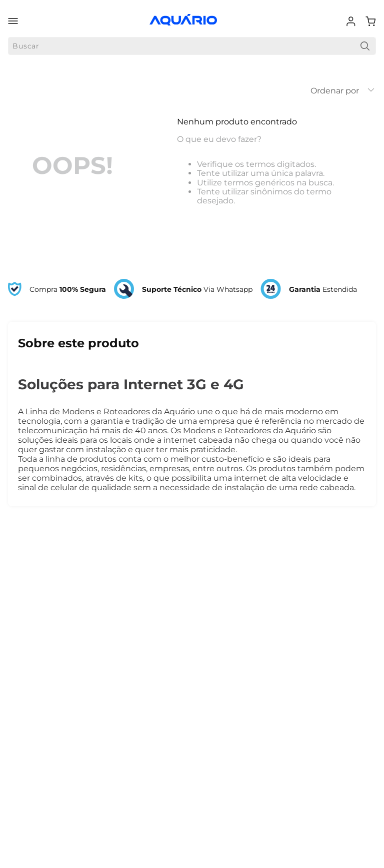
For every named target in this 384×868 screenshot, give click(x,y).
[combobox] (192, 46)
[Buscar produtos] (365, 46)
